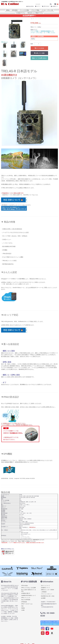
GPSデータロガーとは (27, 604)
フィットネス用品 (24, 10)
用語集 (23, 608)
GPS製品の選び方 (26, 593)
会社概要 (43, 598)
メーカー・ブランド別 (47, 10)
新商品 (8, 10)
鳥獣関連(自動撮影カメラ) (47, 31)
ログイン (38, 6)
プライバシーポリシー (47, 594)
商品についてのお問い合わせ (39, 58)
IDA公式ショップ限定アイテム (35, 13)
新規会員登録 (30, 6)
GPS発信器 (24, 602)
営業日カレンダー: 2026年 (48, 590)
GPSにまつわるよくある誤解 (29, 588)
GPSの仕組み (25, 586)
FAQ (22, 606)
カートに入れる (39, 48)
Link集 (23, 610)
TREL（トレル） (51, 33)
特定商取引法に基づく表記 (48, 596)
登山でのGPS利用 (26, 600)
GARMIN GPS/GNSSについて (29, 595)
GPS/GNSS (15, 10)
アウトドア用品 (35, 10)
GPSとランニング (26, 598)
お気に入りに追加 (39, 53)
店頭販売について (45, 588)
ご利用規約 (44, 592)
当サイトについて (45, 586)
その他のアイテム (21, 13)
